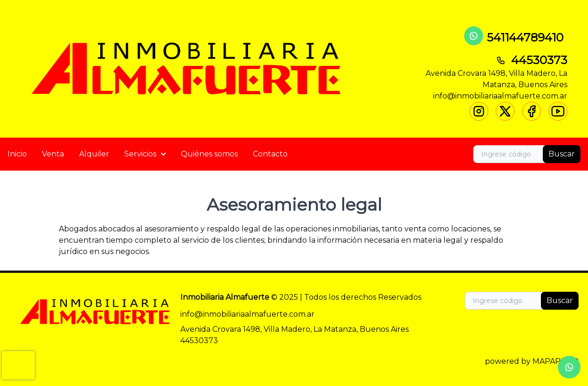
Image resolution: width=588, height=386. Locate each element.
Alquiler (94, 154)
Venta (53, 154)
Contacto (270, 154)
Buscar (562, 154)
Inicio (17, 154)
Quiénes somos (209, 154)
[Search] (527, 154)
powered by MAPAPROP (532, 361)
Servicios (145, 154)
